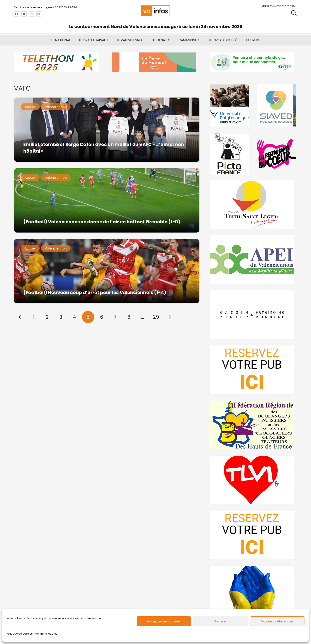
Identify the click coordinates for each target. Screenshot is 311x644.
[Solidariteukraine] (253, 590)
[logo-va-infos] (156, 11)
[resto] (277, 154)
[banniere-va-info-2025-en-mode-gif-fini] (253, 62)
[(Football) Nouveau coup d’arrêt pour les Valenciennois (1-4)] (107, 271)
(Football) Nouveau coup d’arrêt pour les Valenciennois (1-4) (94, 292)
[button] (294, 13)
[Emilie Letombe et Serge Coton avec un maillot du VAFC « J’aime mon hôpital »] (107, 130)
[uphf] (230, 105)
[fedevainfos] (253, 425)
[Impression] (253, 260)
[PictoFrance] (230, 154)
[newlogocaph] (155, 62)
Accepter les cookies (164, 621)
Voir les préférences (277, 621)
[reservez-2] (253, 370)
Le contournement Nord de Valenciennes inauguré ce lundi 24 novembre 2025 (155, 27)
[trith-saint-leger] (253, 205)
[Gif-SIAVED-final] (277, 105)
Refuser (221, 621)
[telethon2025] (58, 62)
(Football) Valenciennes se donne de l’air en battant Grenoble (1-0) (102, 222)
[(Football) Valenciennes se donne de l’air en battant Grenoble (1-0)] (107, 200)
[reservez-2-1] (253, 535)
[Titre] (17, 14)
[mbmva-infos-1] (253, 315)
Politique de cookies (20, 634)
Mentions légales (46, 634)
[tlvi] (253, 480)
